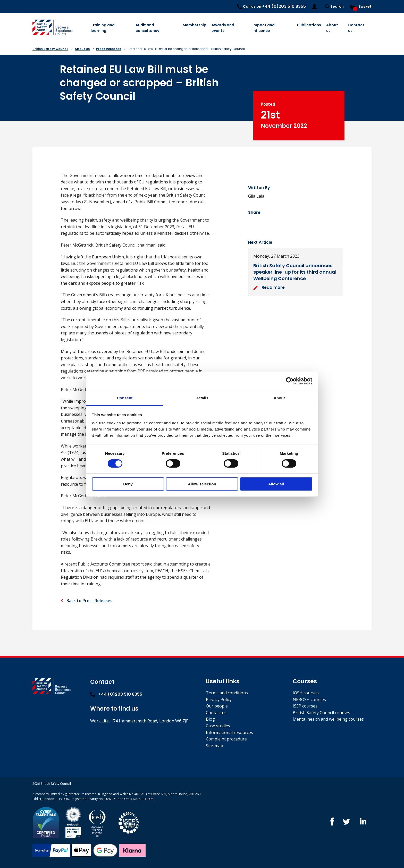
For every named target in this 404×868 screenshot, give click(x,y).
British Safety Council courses (321, 713)
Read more (269, 287)
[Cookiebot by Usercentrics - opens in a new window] (290, 381)
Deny (128, 484)
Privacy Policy (219, 700)
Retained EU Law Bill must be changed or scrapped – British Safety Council (186, 49)
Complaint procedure (226, 739)
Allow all (276, 484)
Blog (210, 719)
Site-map (214, 746)
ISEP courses (305, 706)
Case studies (218, 726)
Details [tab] (202, 398)
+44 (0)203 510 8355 (116, 694)
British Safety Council (50, 49)
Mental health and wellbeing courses (328, 719)
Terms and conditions (227, 693)
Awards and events (223, 28)
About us (332, 28)
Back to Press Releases (89, 601)
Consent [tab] (125, 398)
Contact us (356, 28)
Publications (309, 25)
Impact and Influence (264, 28)
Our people (217, 706)
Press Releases (109, 49)
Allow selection (202, 484)
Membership (195, 25)
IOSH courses (306, 693)
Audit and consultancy (147, 28)
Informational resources (229, 732)
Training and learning (103, 28)
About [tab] (279, 398)
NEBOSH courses (309, 700)
